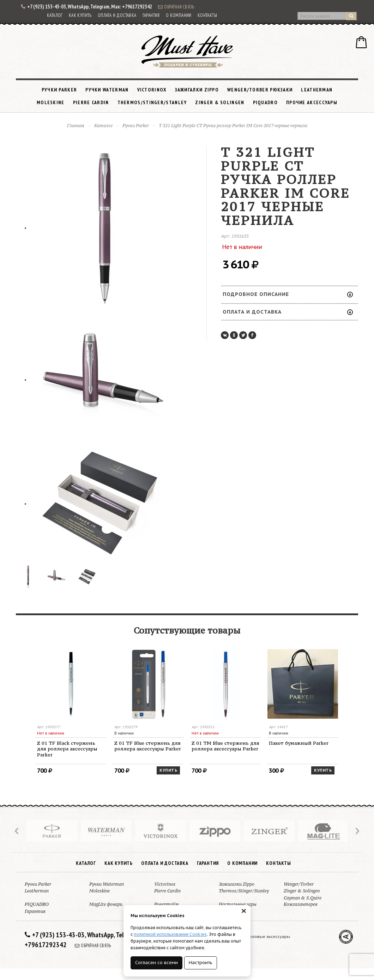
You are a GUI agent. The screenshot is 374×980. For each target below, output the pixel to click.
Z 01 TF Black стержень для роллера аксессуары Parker (67, 749)
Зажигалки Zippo (197, 90)
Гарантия (151, 15)
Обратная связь (176, 7)
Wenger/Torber (299, 884)
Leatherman (317, 90)
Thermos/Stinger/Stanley (152, 102)
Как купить (80, 15)
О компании (179, 15)
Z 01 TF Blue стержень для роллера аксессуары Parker (148, 746)
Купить (168, 770)
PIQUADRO (265, 102)
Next (357, 831)
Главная (76, 126)
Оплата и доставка (117, 15)
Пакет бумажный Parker (299, 743)
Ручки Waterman (107, 90)
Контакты (207, 15)
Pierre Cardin (91, 102)
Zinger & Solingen (220, 102)
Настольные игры (238, 904)
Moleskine (51, 102)
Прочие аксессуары (312, 102)
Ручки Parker (59, 90)
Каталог (55, 15)
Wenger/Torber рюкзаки (260, 90)
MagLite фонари (106, 904)
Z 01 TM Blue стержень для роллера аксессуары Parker (225, 746)
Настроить (201, 963)
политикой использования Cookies (170, 934)
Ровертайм (166, 904)
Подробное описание (288, 294)
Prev (17, 831)
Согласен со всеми (156, 963)
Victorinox (152, 90)
